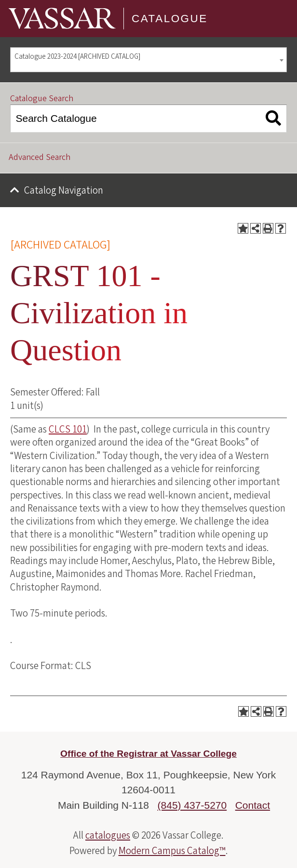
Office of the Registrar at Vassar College (148, 754)
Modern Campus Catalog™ (172, 851)
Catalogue (170, 19)
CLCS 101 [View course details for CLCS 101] (68, 429)
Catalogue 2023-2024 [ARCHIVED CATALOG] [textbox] (77, 57)
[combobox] (148, 60)
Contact (253, 805)
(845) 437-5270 (192, 805)
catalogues (108, 835)
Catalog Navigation (64, 190)
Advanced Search (40, 157)
